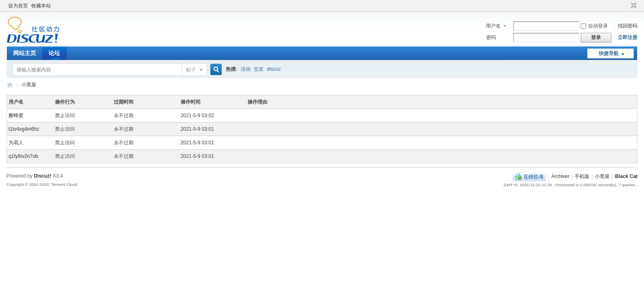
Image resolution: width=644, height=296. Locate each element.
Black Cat (627, 176)
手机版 (582, 176)
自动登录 (594, 26)
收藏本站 (41, 6)
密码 (491, 37)
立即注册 (628, 37)
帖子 (191, 70)
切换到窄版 (633, 6)
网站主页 (25, 53)
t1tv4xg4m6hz (24, 129)
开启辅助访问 (626, 6)
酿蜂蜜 (16, 116)
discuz (274, 69)
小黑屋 (29, 85)
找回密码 (628, 26)
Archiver (560, 176)
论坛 (54, 53)
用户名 (493, 26)
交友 (259, 69)
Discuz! (43, 176)
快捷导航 (609, 53)
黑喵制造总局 (10, 85)
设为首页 (18, 6)
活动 (246, 69)
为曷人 (16, 143)
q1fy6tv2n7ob (23, 156)
